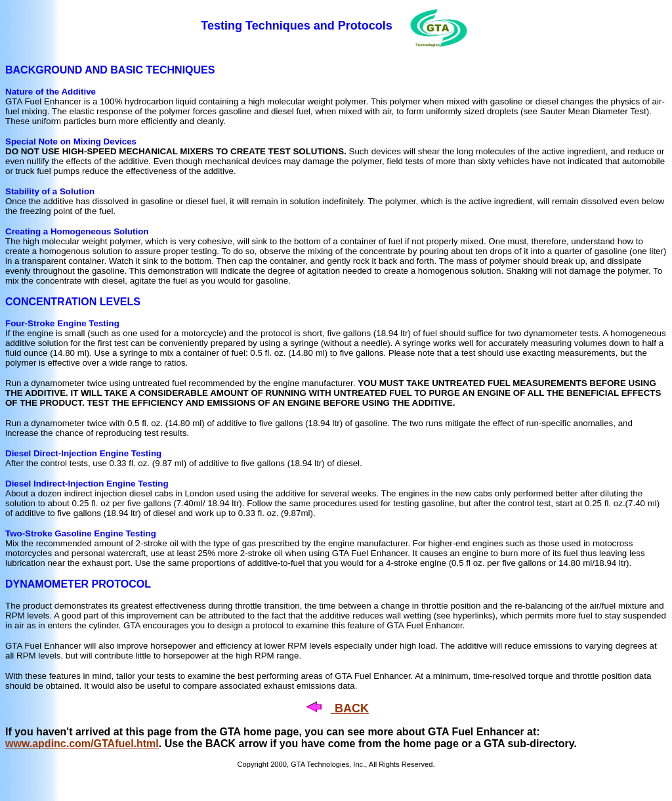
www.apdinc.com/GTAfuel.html (82, 744)
